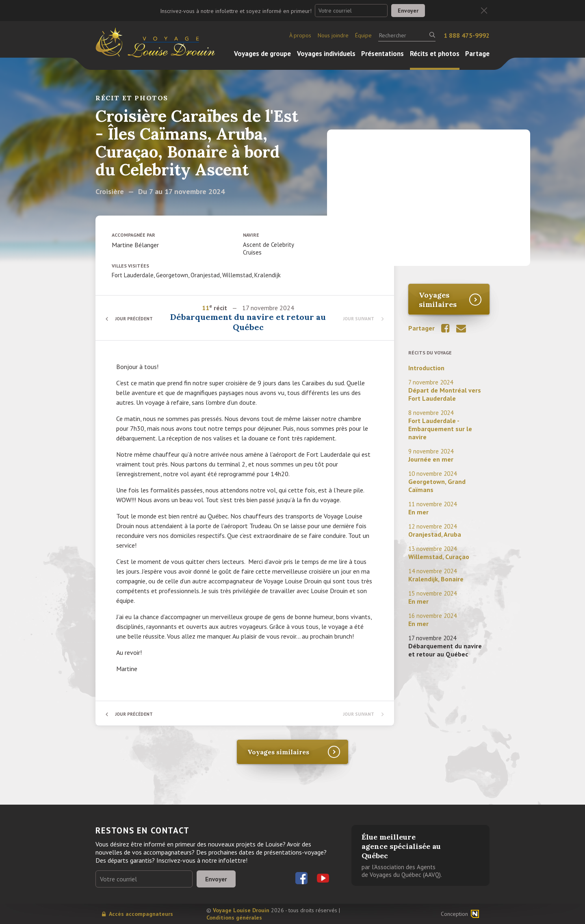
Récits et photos (435, 54)
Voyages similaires (438, 300)
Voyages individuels (326, 54)
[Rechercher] (407, 35)
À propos (300, 35)
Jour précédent (136, 318)
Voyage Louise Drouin (241, 910)
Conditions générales (234, 918)
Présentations (382, 54)
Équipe (363, 35)
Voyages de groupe (262, 54)
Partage (477, 54)
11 (206, 308)
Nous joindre (333, 35)
